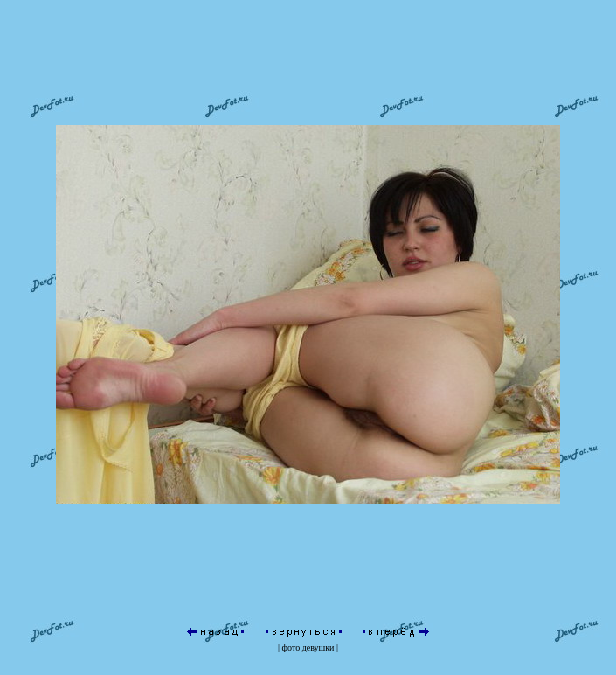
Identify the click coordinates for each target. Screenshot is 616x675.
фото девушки (308, 647)
